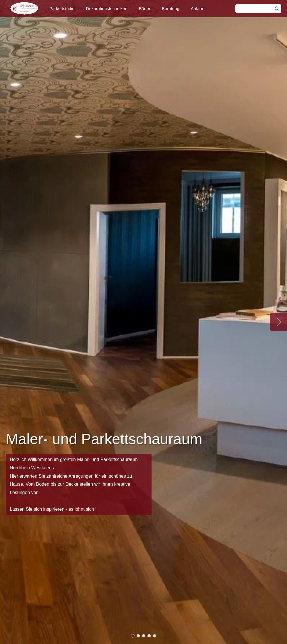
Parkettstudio (62, 8)
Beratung (171, 8)
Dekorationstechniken (107, 8)
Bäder (145, 8)
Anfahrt (198, 8)
